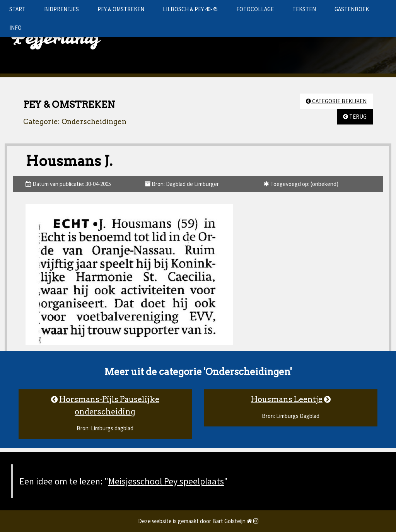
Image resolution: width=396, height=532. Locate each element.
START (17, 9)
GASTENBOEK (352, 9)
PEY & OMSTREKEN (121, 9)
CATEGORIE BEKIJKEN (336, 101)
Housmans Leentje (287, 399)
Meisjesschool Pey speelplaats (166, 481)
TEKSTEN (304, 9)
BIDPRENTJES (61, 9)
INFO (15, 28)
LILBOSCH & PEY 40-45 (190, 9)
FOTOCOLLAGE (255, 9)
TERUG (355, 117)
